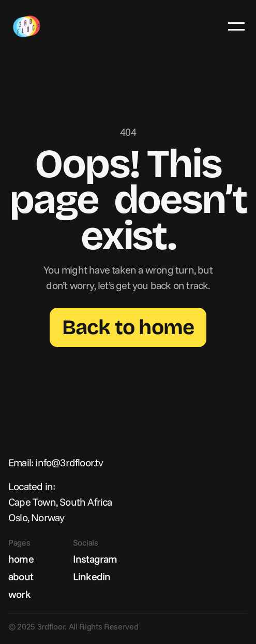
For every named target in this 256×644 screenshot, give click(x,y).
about (21, 576)
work (19, 594)
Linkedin (92, 576)
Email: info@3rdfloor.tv (56, 462)
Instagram (95, 559)
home (21, 559)
